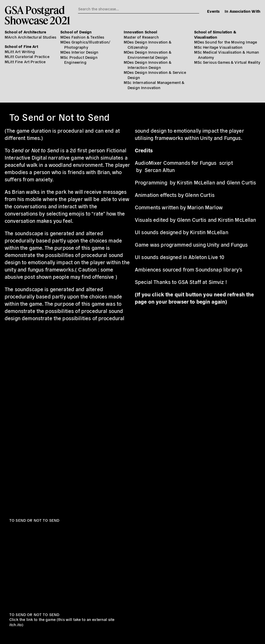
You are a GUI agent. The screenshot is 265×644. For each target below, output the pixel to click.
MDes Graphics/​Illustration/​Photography (85, 44)
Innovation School (141, 32)
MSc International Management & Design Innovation (154, 85)
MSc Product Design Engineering (79, 60)
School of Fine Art (21, 46)
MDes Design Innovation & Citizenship (148, 44)
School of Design (76, 32)
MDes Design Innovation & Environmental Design (148, 55)
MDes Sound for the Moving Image (226, 42)
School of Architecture (25, 32)
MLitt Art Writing (20, 51)
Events (213, 11)
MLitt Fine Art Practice (25, 62)
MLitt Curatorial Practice (27, 56)
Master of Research (141, 37)
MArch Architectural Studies (30, 37)
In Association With (242, 11)
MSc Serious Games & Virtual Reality (227, 62)
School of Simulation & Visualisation (215, 34)
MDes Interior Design (79, 52)
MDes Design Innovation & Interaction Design (148, 65)
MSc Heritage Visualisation (218, 47)
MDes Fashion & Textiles (82, 37)
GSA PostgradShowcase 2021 (37, 15)
